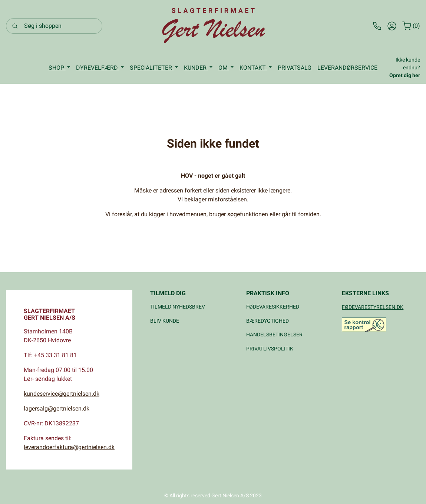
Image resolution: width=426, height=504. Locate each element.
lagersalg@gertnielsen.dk (57, 409)
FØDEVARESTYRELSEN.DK (373, 307)
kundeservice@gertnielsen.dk (62, 394)
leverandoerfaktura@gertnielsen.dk (69, 447)
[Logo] (213, 26)
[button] (59, 68)
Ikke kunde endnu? (405, 67)
